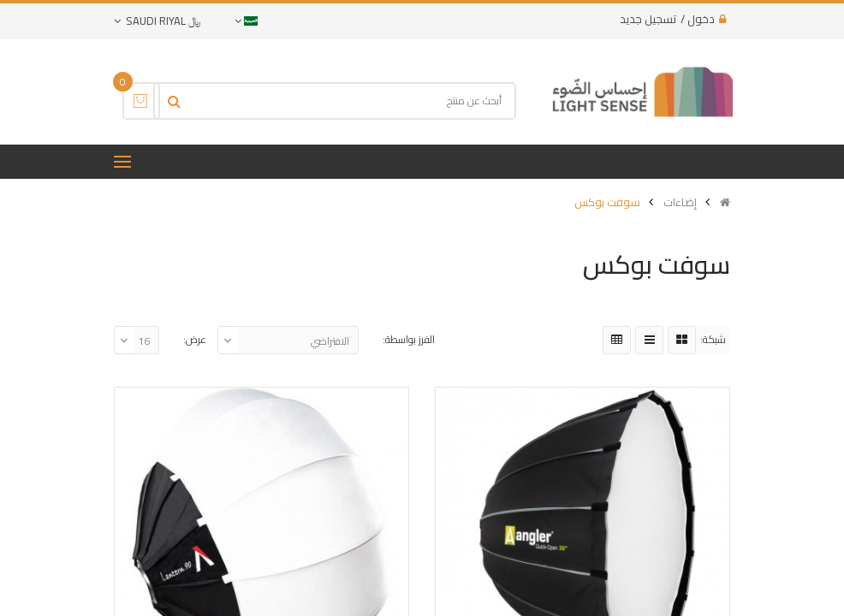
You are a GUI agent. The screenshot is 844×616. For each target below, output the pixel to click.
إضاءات (680, 202)
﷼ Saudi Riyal (157, 21)
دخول (701, 19)
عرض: (195, 339)
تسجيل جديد (648, 19)
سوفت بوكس (607, 202)
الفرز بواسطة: (409, 339)
